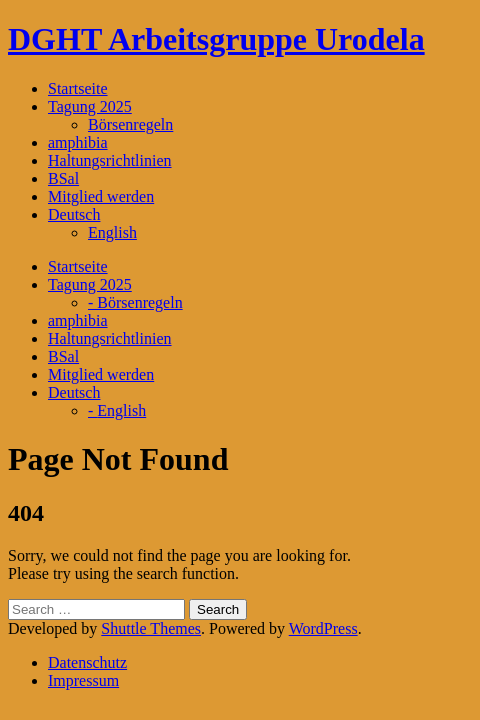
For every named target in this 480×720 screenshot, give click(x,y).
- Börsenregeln (135, 302)
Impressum (83, 680)
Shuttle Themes (151, 628)
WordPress (323, 628)
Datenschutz (87, 662)
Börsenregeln (130, 124)
